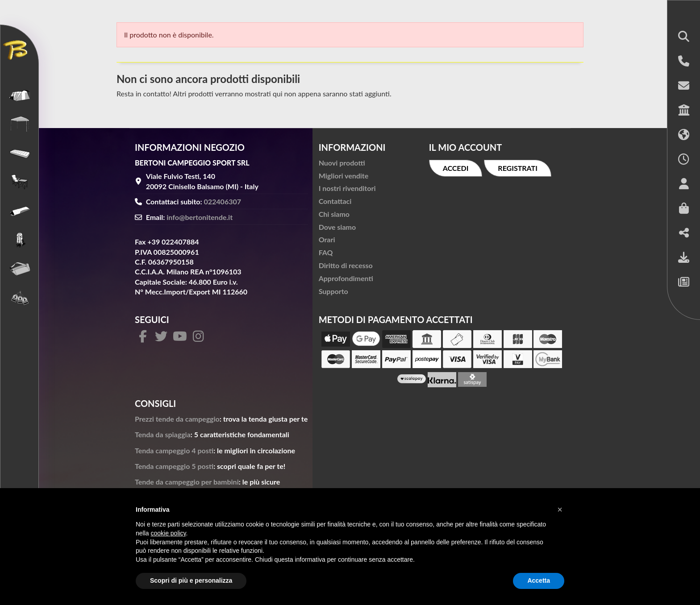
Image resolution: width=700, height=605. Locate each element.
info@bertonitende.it (200, 217)
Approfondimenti (346, 278)
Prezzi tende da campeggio (177, 419)
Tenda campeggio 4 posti (174, 450)
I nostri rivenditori (347, 188)
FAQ (326, 252)
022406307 (223, 201)
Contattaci (335, 201)
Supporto (333, 291)
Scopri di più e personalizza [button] (191, 580)
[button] (684, 37)
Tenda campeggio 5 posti (174, 466)
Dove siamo (337, 227)
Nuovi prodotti (342, 163)
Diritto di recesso (346, 265)
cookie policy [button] (168, 533)
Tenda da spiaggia (163, 434)
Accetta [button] (539, 580)
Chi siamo (334, 214)
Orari (327, 239)
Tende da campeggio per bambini (187, 482)
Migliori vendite (344, 176)
